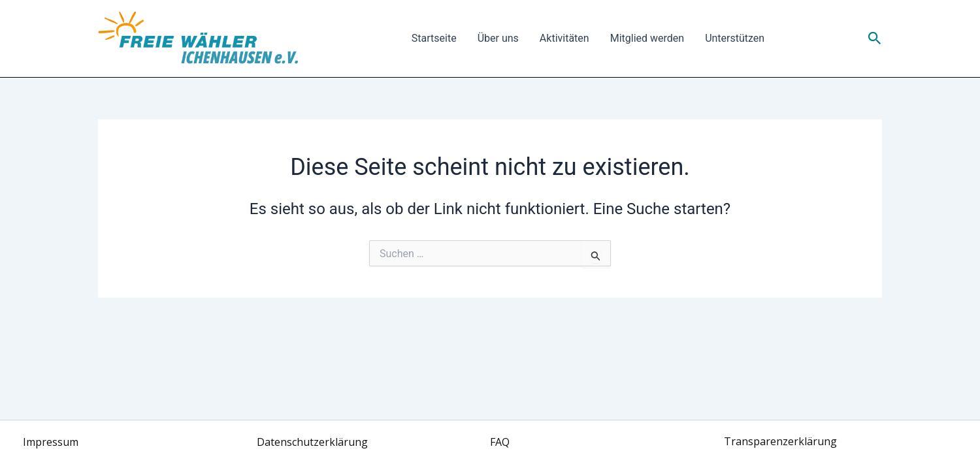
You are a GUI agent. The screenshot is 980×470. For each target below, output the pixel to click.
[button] (875, 39)
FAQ (500, 442)
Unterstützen (735, 38)
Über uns (498, 38)
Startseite (434, 38)
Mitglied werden (647, 38)
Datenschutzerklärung (312, 442)
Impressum (51, 442)
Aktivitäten (564, 38)
